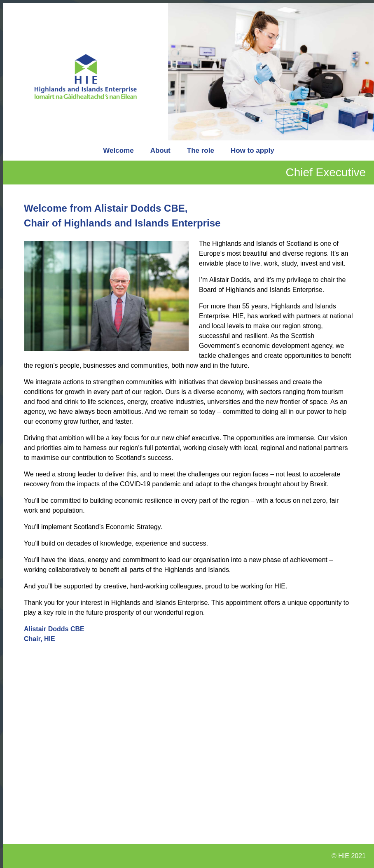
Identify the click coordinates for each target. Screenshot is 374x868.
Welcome (118, 150)
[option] (271, 72)
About (160, 150)
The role (201, 150)
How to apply (252, 150)
